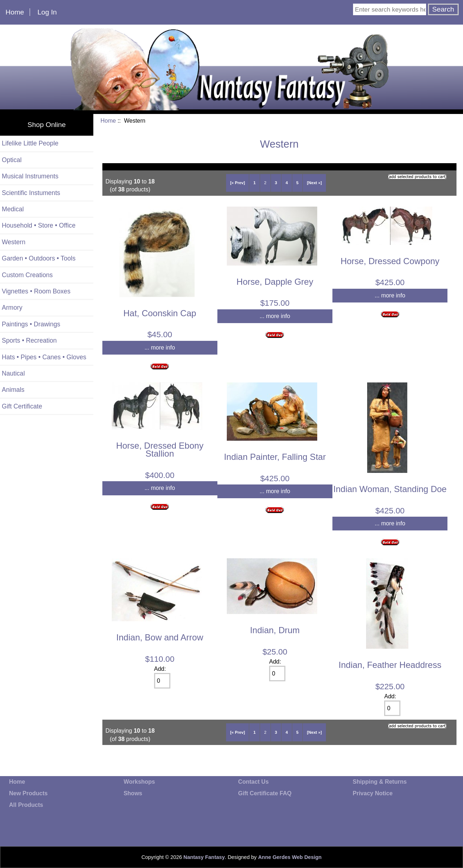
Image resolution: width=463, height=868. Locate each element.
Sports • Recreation (29, 340)
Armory (12, 308)
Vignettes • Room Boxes (36, 291)
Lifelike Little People (30, 143)
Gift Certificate (22, 406)
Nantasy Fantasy (204, 857)
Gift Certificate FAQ (265, 793)
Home (15, 12)
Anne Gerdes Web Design (290, 857)
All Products (26, 805)
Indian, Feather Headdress (390, 665)
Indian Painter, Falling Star (275, 457)
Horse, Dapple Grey (275, 282)
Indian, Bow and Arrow (160, 637)
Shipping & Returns (380, 782)
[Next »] (315, 183)
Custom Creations (27, 275)
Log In (47, 12)
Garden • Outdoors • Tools (39, 258)
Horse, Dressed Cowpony (390, 261)
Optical (12, 160)
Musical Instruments (30, 176)
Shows (133, 793)
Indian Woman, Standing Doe (390, 489)
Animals (13, 390)
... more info (160, 348)
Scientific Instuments (31, 193)
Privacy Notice (373, 793)
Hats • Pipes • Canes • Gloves (44, 357)
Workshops (139, 782)
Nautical (13, 373)
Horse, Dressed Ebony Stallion (160, 450)
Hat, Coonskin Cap (160, 313)
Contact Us (253, 782)
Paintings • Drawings (31, 324)
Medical (13, 209)
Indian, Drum (275, 630)
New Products (28, 793)
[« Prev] (237, 183)
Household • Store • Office (39, 225)
